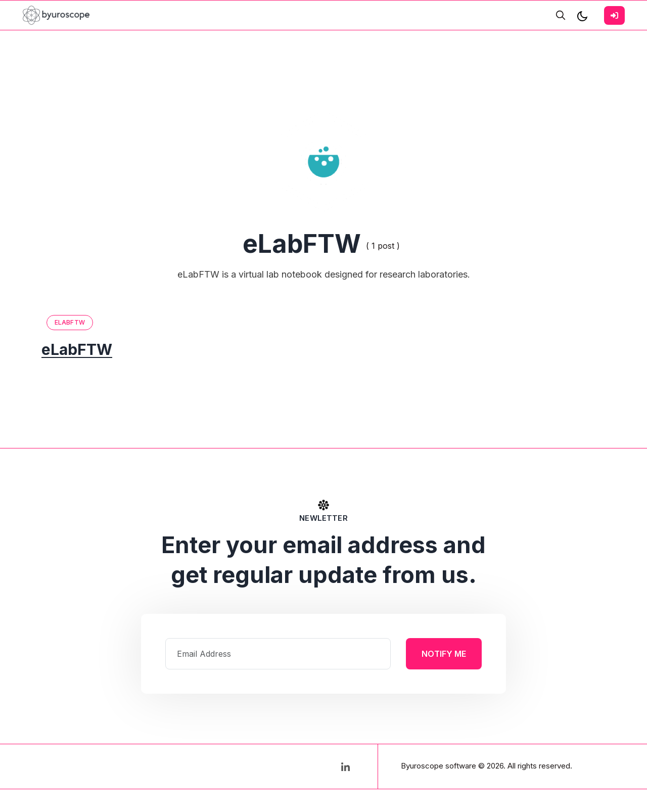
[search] (561, 15)
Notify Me (444, 654)
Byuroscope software (438, 766)
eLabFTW (70, 322)
